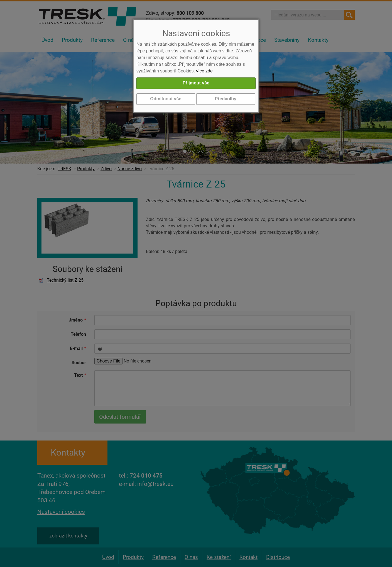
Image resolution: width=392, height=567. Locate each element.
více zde (204, 71)
